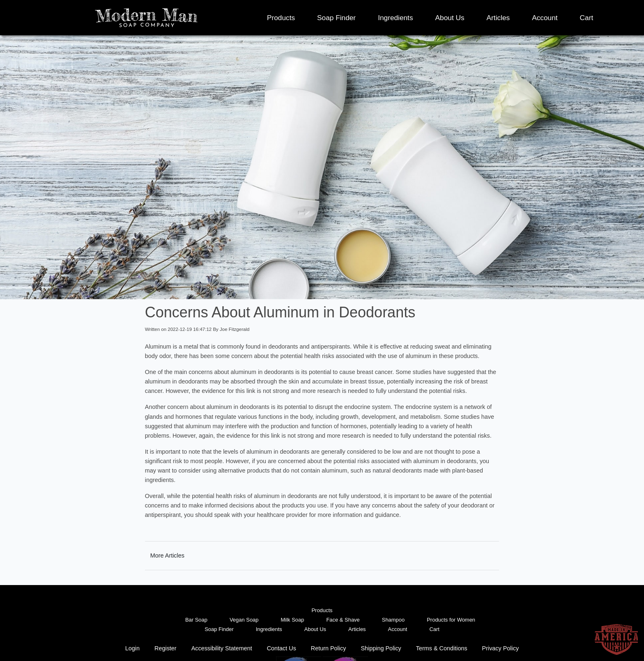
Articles (498, 18)
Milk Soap (293, 620)
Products (281, 18)
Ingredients (395, 18)
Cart (587, 18)
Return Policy (329, 648)
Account (545, 18)
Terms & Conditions (442, 648)
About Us (450, 18)
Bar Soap (196, 620)
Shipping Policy (381, 648)
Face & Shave (343, 620)
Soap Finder (336, 18)
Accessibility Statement (222, 648)
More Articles (167, 555)
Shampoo (393, 620)
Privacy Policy (501, 648)
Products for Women (451, 620)
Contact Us (282, 648)
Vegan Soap (244, 620)
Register (166, 648)
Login (132, 648)
